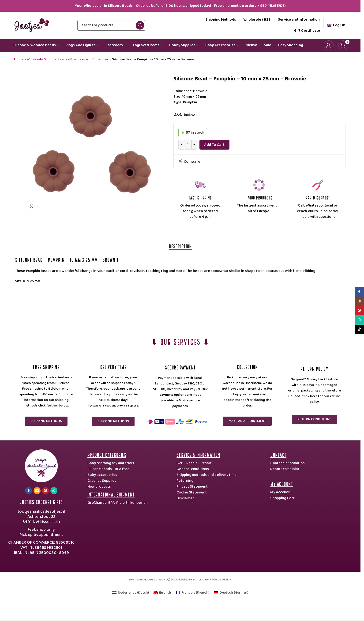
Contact (278, 454)
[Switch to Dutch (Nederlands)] (131, 593)
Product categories (107, 454)
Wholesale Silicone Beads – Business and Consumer (68, 59)
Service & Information (198, 454)
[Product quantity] (188, 145)
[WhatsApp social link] (54, 491)
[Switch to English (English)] (162, 593)
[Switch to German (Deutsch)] (231, 593)
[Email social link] (37, 491)
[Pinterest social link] (45, 491)
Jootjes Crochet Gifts (41, 502)
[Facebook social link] (29, 491)
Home (19, 59)
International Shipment (111, 494)
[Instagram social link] (359, 301)
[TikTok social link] (359, 329)
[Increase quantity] (194, 145)
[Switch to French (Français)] (193, 593)
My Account (282, 484)
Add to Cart (214, 145)
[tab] (180, 246)
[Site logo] (31, 25)
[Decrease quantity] (181, 145)
